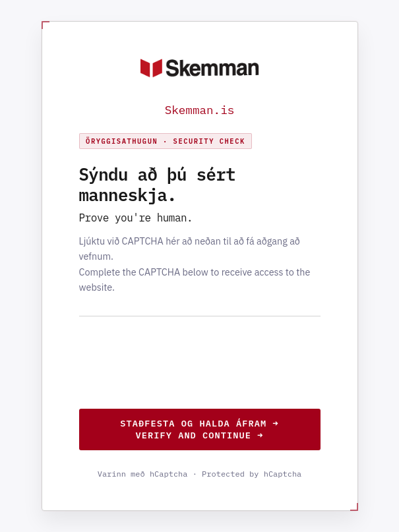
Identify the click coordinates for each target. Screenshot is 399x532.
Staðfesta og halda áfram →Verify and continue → (199, 429)
